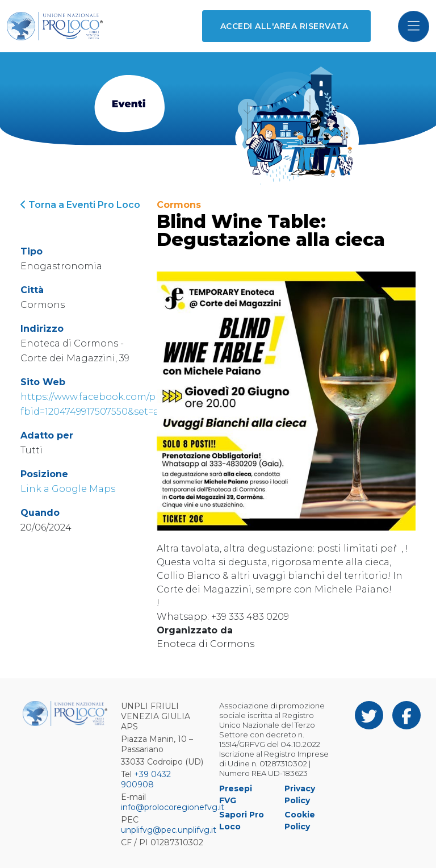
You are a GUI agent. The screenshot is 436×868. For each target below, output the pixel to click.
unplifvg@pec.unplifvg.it (169, 830)
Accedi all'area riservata (284, 26)
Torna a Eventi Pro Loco (80, 205)
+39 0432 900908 (146, 779)
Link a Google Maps (68, 489)
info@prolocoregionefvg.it (173, 807)
